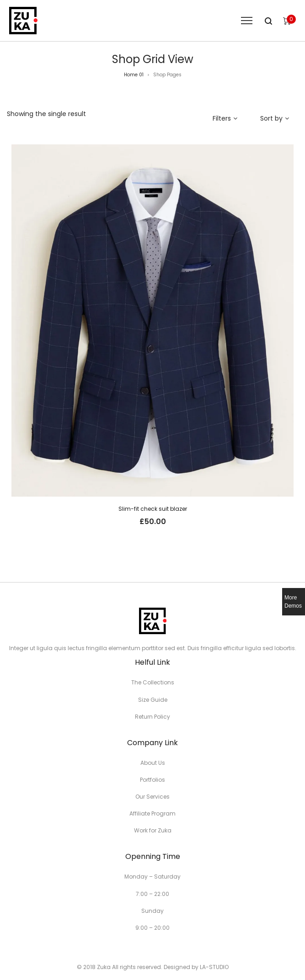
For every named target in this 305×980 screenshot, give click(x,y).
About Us (153, 763)
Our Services (152, 797)
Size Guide (153, 700)
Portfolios (152, 780)
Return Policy (152, 717)
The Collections (153, 682)
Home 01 (134, 75)
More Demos (293, 602)
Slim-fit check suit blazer (153, 509)
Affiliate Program (152, 813)
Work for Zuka (153, 830)
